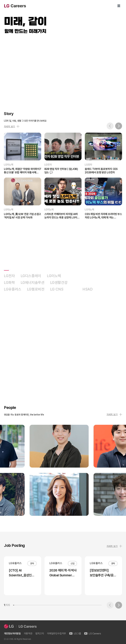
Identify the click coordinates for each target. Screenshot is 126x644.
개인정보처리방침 (12, 634)
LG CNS (57, 289)
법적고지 (40, 634)
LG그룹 (75, 634)
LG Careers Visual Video (63, 69)
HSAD (88, 289)
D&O (73, 289)
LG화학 (9, 283)
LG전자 (9, 276)
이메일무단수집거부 (56, 634)
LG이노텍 (54, 276)
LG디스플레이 (31, 276)
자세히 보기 (12, 126)
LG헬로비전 (36, 289)
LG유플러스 (13, 289)
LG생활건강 (59, 283)
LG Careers (93, 634)
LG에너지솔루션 (33, 283)
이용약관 (28, 634)
